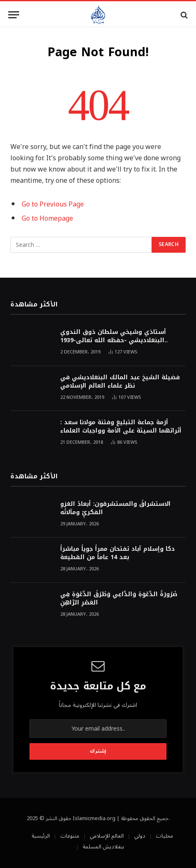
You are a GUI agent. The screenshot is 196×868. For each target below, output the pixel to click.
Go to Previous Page (53, 204)
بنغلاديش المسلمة (103, 847)
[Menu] (14, 15)
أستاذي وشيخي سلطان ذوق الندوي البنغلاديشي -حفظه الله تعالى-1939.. (114, 336)
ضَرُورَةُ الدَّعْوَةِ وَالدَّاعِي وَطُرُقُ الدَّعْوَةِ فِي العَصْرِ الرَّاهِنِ (119, 598)
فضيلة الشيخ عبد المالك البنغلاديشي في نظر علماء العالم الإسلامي (120, 382)
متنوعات (70, 836)
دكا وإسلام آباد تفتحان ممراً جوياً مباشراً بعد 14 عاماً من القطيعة (118, 553)
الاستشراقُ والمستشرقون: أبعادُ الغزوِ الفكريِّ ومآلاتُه (115, 508)
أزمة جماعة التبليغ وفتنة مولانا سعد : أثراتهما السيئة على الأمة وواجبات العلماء (121, 427)
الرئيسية (41, 836)
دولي (140, 836)
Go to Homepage (47, 219)
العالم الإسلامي (107, 836)
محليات (164, 836)
